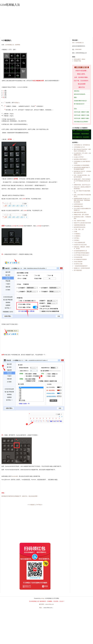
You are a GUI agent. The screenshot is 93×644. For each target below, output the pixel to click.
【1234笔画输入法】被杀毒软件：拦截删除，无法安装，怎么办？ (47, 601)
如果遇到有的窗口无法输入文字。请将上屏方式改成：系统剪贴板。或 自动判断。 (82, 200)
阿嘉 (40, 608)
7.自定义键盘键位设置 (79, 242)
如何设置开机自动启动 (80, 227)
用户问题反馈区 (78, 270)
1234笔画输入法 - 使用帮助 (13, 45)
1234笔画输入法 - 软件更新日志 (82, 145)
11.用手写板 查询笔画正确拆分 (82, 253)
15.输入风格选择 (78, 262)
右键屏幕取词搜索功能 (80, 225)
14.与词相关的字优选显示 (80, 259)
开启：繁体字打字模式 (80, 221)
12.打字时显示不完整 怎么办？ (82, 255)
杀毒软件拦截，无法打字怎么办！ (82, 185)
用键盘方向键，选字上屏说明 (81, 215)
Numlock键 (15, 476)
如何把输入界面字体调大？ (81, 159)
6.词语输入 (77, 240)
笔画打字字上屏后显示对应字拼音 (82, 223)
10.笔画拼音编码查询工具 (80, 251)
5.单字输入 (39, 505)
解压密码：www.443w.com (46, 604)
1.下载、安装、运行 (79, 229)
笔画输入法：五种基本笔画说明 (82, 268)
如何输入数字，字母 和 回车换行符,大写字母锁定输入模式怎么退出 (82, 181)
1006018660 (78, 49)
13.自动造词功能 (78, 257)
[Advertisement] (46, 22)
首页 (73, 43)
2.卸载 (75, 232)
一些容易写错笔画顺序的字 (81, 266)
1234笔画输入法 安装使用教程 (82, 165)
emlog (43, 598)
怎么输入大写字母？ (79, 157)
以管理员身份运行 (78, 204)
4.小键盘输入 (77, 236)
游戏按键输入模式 (78, 206)
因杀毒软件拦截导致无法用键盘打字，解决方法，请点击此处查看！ (20, 496)
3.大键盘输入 (32, 505)
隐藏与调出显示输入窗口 (80, 212)
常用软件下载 (77, 61)
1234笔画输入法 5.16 (79, 147)
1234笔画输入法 (10, 5)
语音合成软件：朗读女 (80, 59)
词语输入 (17, 103)
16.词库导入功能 (78, 264)
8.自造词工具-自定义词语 (80, 245)
